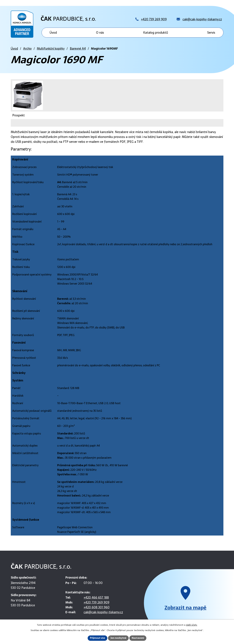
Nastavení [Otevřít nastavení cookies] (138, 638)
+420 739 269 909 (96, 602)
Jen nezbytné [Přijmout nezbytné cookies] (118, 638)
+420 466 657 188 (96, 597)
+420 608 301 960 (97, 607)
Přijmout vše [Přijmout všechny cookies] (97, 638)
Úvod (14, 49)
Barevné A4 (78, 49)
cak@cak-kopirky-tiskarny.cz (103, 612)
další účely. (192, 625)
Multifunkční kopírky (51, 49)
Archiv (27, 49)
